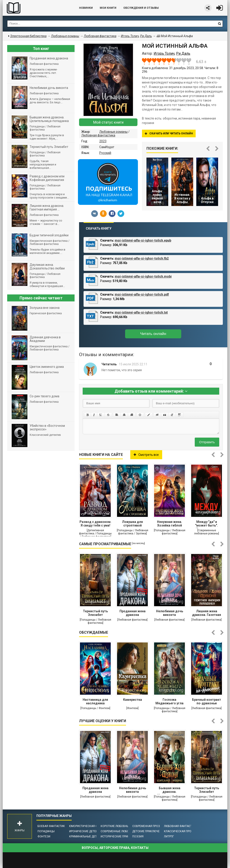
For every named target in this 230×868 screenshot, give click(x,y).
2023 (103, 141)
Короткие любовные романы (122, 826)
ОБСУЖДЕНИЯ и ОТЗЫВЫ (141, 8)
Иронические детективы (87, 831)
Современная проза (147, 826)
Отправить (207, 442)
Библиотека (36, 8)
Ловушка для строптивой (132, 524)
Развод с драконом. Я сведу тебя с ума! (95, 524)
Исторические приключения (121, 836)
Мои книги (108, 8)
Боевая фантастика (52, 826)
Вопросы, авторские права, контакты (115, 848)
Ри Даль (146, 36)
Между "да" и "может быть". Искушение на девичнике (207, 524)
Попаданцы (46, 831)
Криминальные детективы (88, 836)
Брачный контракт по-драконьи (207, 701)
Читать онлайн (153, 334)
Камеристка (133, 700)
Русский (105, 153)
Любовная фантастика (98, 135)
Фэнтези (44, 836)
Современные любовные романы (125, 831)
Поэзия (138, 836)
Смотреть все (146, 455)
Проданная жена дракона (133, 613)
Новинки (86, 8)
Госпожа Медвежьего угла (169, 701)
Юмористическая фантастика (91, 826)
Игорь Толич (130, 36)
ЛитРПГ (169, 836)
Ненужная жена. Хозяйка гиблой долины (170, 524)
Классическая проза (179, 831)
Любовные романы (113, 132)
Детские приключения (149, 831)
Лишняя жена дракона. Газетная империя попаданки (207, 613)
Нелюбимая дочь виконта (170, 613)
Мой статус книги (108, 122)
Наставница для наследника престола (95, 702)
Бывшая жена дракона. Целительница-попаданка (170, 790)
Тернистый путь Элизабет (95, 613)
